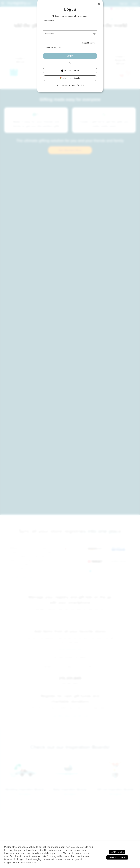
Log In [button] (70, 56)
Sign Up (80, 85)
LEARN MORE (117, 852)
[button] (99, 4)
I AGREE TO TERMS (117, 857)
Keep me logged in (54, 48)
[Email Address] (70, 24)
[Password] (70, 34)
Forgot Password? (90, 43)
